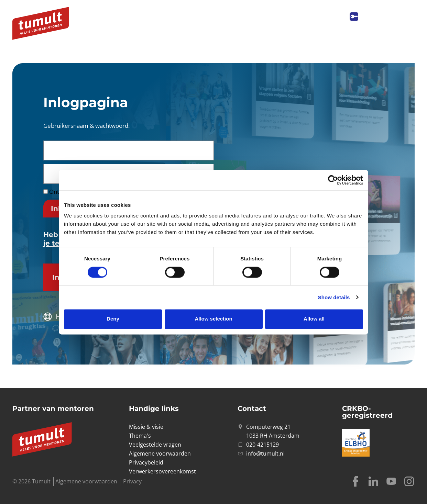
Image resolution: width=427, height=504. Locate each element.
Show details (334, 297)
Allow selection (213, 319)
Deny (113, 319)
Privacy (132, 481)
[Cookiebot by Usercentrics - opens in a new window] (333, 180)
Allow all (314, 319)
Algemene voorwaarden (86, 481)
